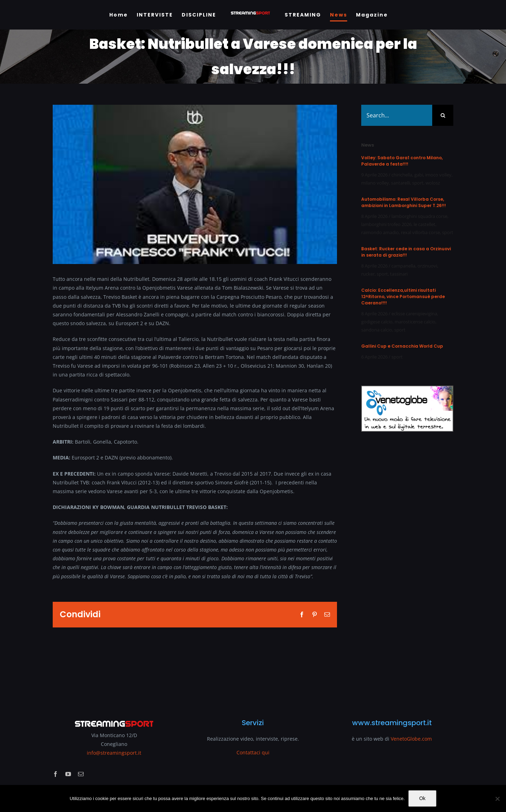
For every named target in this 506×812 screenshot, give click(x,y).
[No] (497, 799)
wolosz (433, 183)
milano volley (375, 183)
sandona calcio (377, 330)
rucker (368, 274)
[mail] (81, 774)
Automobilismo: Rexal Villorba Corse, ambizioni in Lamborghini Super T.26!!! (404, 202)
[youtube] (68, 774)
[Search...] (397, 115)
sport (418, 183)
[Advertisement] (407, 571)
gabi (419, 175)
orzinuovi (427, 266)
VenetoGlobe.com (411, 739)
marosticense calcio (415, 322)
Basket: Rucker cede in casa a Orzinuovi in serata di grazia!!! (406, 252)
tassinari (399, 274)
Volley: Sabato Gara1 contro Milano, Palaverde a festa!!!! (402, 161)
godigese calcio (377, 322)
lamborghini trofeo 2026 (386, 224)
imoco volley (438, 175)
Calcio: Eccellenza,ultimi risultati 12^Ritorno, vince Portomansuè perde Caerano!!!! (403, 297)
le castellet (424, 224)
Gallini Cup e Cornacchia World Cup (402, 346)
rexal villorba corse (420, 232)
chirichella (402, 175)
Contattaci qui (253, 752)
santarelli (401, 183)
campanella (403, 266)
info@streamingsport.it (114, 753)
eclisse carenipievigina (414, 314)
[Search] (443, 115)
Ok (422, 798)
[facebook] (56, 774)
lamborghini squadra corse (419, 216)
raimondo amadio (380, 232)
